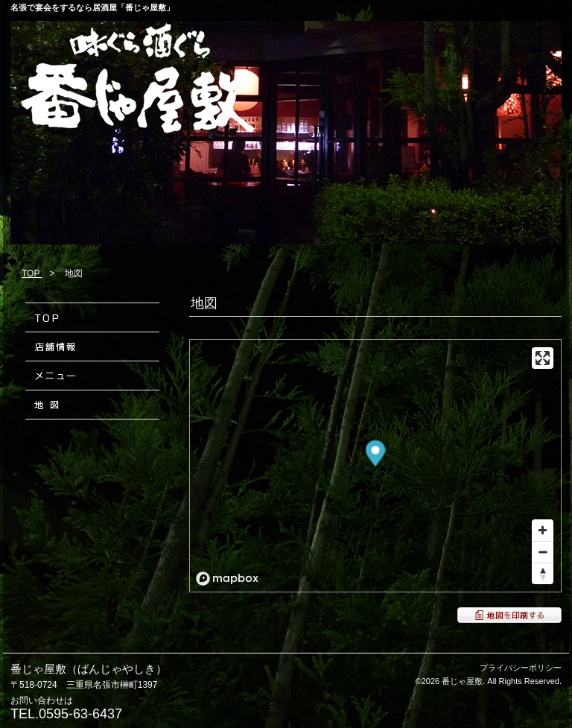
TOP (32, 273)
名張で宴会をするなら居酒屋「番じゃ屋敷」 (92, 7)
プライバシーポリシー (521, 668)
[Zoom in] (543, 530)
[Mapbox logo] (227, 579)
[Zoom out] (543, 552)
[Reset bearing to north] (543, 573)
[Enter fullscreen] (543, 358)
